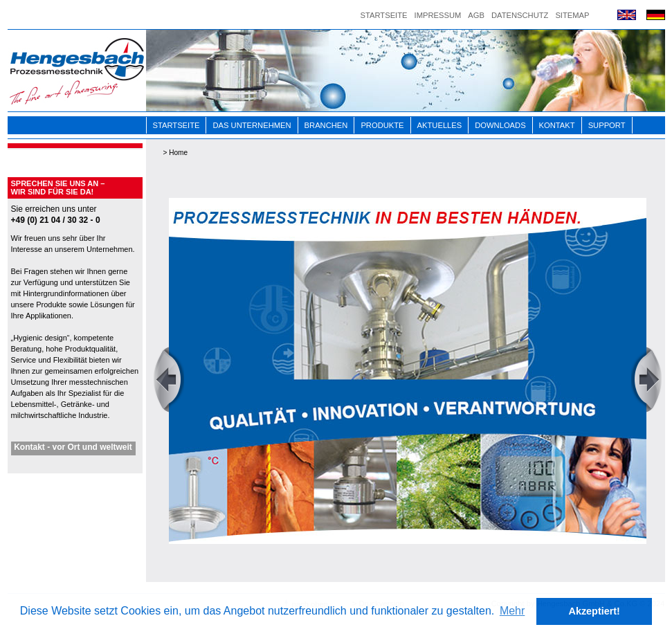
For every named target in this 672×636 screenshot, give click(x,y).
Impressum (438, 15)
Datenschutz (520, 15)
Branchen (326, 125)
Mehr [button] (512, 611)
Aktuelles (440, 125)
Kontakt (557, 125)
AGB (476, 15)
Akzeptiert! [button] (594, 611)
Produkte (382, 125)
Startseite (384, 15)
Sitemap (572, 15)
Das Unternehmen (252, 125)
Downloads (500, 125)
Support (607, 125)
